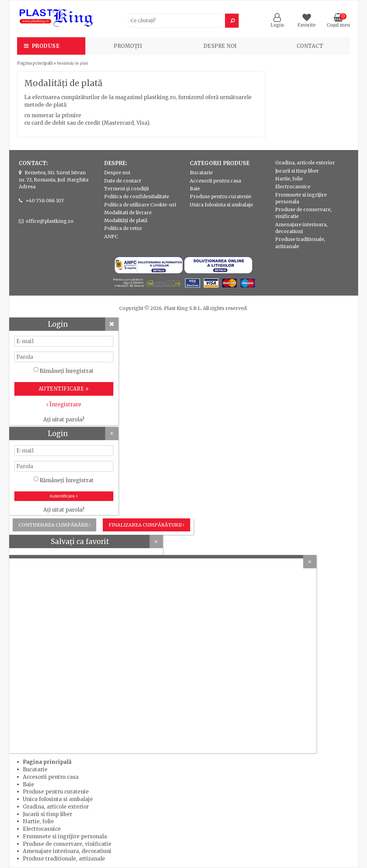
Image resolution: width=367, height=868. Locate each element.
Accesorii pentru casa (215, 181)
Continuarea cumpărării (54, 525)
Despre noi (220, 46)
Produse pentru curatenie (221, 196)
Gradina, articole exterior (305, 163)
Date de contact (123, 181)
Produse (46, 46)
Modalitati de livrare (128, 213)
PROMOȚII (128, 46)
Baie (195, 189)
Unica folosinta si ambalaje (221, 205)
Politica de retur (123, 228)
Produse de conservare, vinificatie (67, 844)
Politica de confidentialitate (137, 196)
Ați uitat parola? (64, 419)
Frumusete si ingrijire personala (65, 836)
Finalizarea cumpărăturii (146, 525)
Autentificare (64, 496)
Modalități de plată (126, 220)
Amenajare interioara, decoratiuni (67, 851)
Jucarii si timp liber (297, 171)
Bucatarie (201, 173)
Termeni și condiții (126, 189)
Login (277, 22)
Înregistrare (64, 404)
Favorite (307, 22)
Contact (310, 46)
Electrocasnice (293, 187)
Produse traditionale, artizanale (64, 859)
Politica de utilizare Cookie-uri (140, 205)
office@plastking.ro (50, 221)
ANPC (111, 236)
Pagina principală (35, 63)
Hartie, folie (289, 179)
